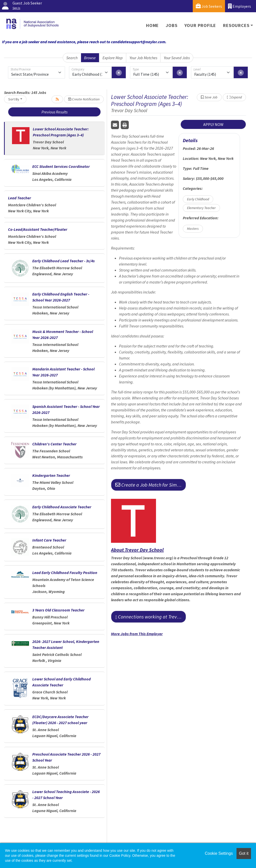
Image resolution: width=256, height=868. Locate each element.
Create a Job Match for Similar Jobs (151, 485)
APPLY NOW (213, 124)
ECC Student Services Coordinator (61, 166)
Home (152, 25)
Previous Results (54, 112)
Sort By (14, 99)
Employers (239, 6)
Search (72, 58)
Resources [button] (236, 25)
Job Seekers (209, 6)
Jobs (171, 25)
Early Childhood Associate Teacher (62, 507)
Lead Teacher (19, 198)
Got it (244, 853)
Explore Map (113, 58)
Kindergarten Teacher (51, 475)
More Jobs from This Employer (137, 634)
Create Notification (84, 99)
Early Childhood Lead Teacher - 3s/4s (63, 261)
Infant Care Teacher (49, 540)
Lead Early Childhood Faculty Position (65, 573)
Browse (90, 58)
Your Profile (200, 25)
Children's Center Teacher (54, 444)
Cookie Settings (219, 853)
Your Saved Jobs (177, 58)
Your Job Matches (143, 58)
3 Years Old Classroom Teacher (58, 610)
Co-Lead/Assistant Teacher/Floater (38, 229)
